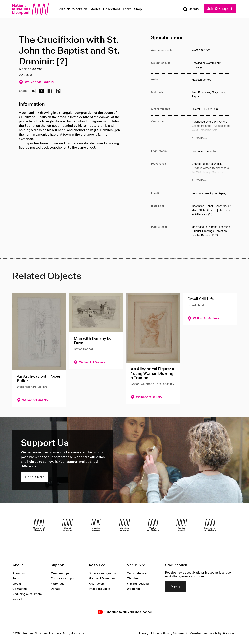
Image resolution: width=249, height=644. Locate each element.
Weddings (134, 589)
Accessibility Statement (220, 634)
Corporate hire (137, 573)
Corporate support (63, 579)
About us (19, 573)
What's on (80, 9)
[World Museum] (67, 525)
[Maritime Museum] (124, 525)
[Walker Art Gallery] (153, 525)
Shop (138, 9)
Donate (56, 589)
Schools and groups (102, 573)
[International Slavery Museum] (96, 525)
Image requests (100, 589)
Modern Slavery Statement (169, 634)
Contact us (20, 589)
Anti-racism (97, 584)
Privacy (144, 634)
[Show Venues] (68, 9)
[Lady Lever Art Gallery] (210, 525)
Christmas (134, 579)
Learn (127, 9)
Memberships (60, 573)
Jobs (16, 579)
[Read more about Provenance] (212, 172)
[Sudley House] (182, 525)
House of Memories (102, 579)
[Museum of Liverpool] (39, 525)
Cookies (196, 634)
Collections (112, 9)
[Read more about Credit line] (212, 130)
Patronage (58, 584)
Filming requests (138, 584)
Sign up (176, 586)
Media (17, 584)
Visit (62, 9)
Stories (95, 9)
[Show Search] (191, 9)
